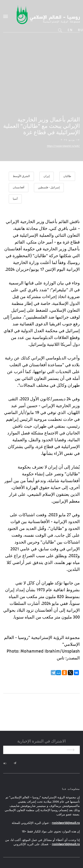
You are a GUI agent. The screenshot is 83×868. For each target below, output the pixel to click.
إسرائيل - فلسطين (49, 188)
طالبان (67, 176)
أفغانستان (19, 188)
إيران (47, 176)
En (70, 30)
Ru (80, 30)
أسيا (15, 199)
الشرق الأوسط (21, 176)
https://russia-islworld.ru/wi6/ (63, 146)
